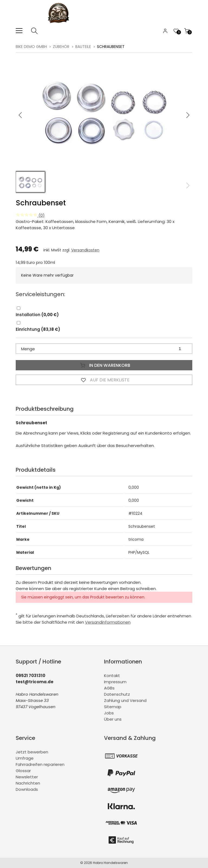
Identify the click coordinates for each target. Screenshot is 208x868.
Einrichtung (38, 329)
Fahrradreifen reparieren (40, 764)
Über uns (113, 719)
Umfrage (25, 758)
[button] (188, 115)
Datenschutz (117, 694)
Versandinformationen (108, 622)
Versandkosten (85, 250)
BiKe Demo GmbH (31, 47)
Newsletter (27, 777)
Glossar (23, 771)
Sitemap (113, 707)
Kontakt (112, 676)
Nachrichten (28, 783)
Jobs (109, 713)
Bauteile (83, 47)
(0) (30, 215)
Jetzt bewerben (32, 752)
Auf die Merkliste (104, 380)
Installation (37, 315)
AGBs (109, 688)
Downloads (27, 789)
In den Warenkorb (104, 365)
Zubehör (61, 47)
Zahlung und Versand (125, 700)
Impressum (115, 682)
